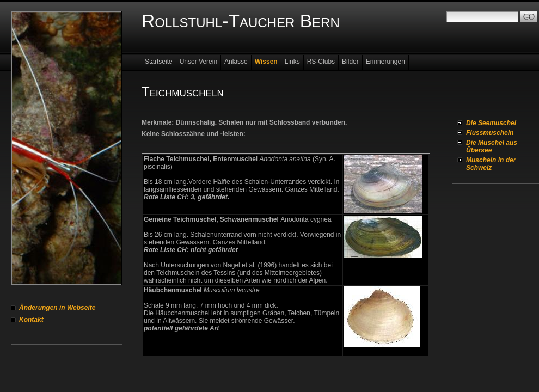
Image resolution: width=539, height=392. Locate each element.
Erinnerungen (385, 62)
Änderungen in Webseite (57, 308)
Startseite (159, 62)
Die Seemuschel (491, 123)
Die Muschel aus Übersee (492, 146)
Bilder (350, 62)
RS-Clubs (321, 62)
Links (292, 62)
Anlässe (236, 62)
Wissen (266, 62)
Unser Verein (198, 62)
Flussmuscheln (490, 133)
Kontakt (31, 320)
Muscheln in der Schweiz (491, 164)
